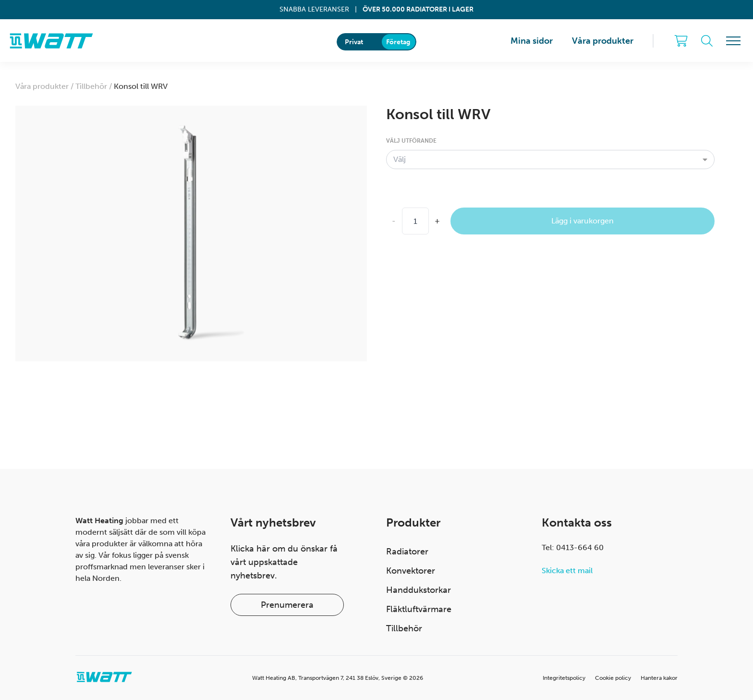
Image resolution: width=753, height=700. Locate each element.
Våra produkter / (45, 86)
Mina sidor (532, 41)
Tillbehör (404, 628)
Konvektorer (411, 571)
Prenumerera (287, 605)
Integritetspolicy (564, 678)
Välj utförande (411, 141)
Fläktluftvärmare (419, 609)
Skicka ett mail (567, 571)
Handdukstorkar (419, 590)
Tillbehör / (95, 86)
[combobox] (550, 160)
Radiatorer (407, 552)
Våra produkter (603, 41)
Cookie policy (613, 678)
